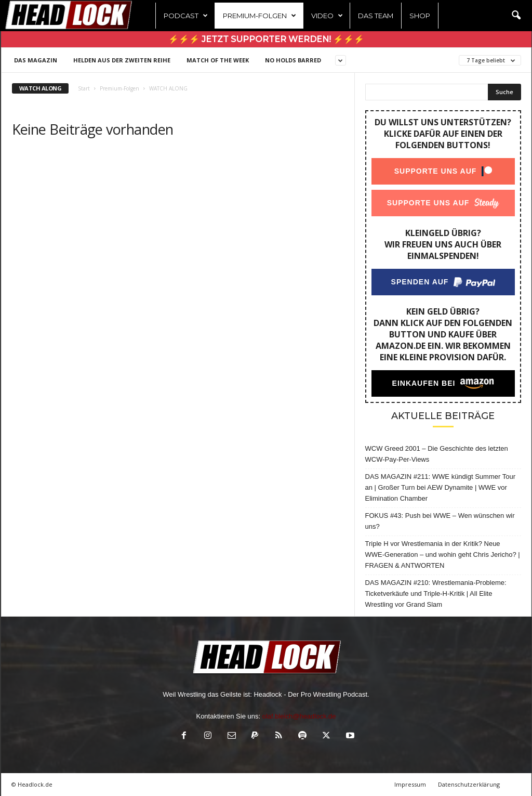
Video (327, 16)
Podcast (186, 16)
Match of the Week (218, 60)
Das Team (376, 16)
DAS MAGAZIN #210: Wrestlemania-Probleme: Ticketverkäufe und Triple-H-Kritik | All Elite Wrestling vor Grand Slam (436, 593)
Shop (420, 16)
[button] (516, 16)
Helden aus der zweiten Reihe (122, 60)
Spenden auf (420, 282)
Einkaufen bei (423, 383)
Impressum (410, 784)
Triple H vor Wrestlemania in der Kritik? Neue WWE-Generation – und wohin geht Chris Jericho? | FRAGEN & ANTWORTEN (443, 554)
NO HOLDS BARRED (293, 60)
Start (84, 88)
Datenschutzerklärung (469, 784)
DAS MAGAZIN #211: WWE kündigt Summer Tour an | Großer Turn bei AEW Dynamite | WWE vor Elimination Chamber (440, 487)
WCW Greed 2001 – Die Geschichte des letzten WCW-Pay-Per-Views (437, 454)
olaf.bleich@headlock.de (299, 716)
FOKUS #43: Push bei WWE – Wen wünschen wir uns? (440, 521)
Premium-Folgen (260, 16)
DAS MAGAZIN (36, 60)
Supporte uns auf (435, 171)
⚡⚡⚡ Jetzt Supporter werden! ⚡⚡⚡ (266, 39)
